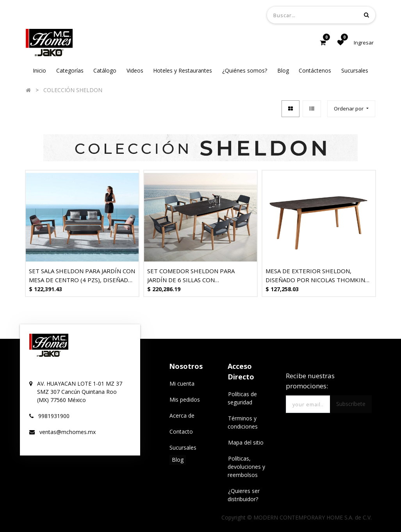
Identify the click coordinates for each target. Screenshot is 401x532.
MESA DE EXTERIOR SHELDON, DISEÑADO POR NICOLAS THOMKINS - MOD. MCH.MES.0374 (319, 275)
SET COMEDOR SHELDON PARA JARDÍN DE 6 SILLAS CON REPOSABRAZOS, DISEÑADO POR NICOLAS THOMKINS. (193, 275)
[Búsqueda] (366, 15)
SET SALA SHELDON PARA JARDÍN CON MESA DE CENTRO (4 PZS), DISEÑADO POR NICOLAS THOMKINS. (82, 275)
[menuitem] (39, 70)
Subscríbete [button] (351, 404)
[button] (351, 109)
